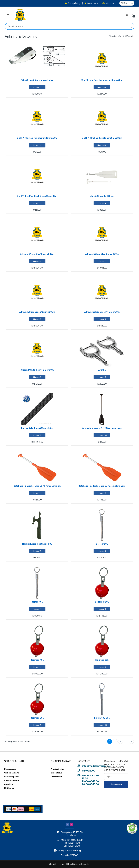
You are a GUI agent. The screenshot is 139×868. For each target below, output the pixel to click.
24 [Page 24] (131, 741)
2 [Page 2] (115, 741)
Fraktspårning (72, 3)
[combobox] (66, 26)
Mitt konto (109, 3)
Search (130, 26)
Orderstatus (91, 3)
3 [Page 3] (120, 741)
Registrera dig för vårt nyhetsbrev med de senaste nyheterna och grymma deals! (116, 766)
